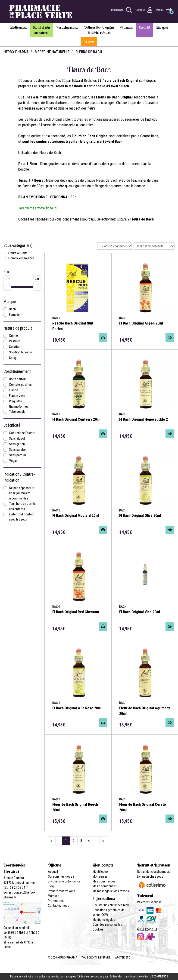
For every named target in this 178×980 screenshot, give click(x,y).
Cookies (98, 929)
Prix (7, 272)
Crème (13, 336)
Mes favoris (121, 891)
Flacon (14, 390)
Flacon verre (17, 396)
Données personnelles (107, 925)
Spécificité (12, 425)
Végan (13, 461)
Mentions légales (104, 920)
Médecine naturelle (52, 52)
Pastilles (15, 341)
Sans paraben (18, 450)
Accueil (53, 872)
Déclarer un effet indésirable (111, 905)
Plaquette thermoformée (19, 404)
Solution (15, 347)
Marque (10, 302)
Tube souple (17, 412)
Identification (101, 872)
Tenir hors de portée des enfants (22, 506)
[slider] (7, 287)
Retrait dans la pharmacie (154, 872)
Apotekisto (123, 957)
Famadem (16, 315)
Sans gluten (17, 444)
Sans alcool (17, 438)
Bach (12, 309)
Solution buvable (20, 352)
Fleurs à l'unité (16, 253)
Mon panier (100, 876)
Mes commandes (104, 881)
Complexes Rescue (19, 258)
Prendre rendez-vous (62, 891)
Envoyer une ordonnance (64, 881)
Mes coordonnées (105, 886)
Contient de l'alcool (22, 433)
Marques (54, 896)
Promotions (56, 901)
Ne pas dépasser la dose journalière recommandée (22, 493)
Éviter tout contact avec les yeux (22, 517)
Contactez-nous (59, 906)
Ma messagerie (103, 891)
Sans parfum (17, 455)
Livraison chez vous (150, 876)
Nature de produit (18, 328)
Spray (13, 358)
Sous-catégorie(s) (18, 245)
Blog (51, 886)
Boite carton (17, 379)
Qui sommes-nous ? (61, 876)
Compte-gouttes (20, 385)
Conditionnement (17, 371)
